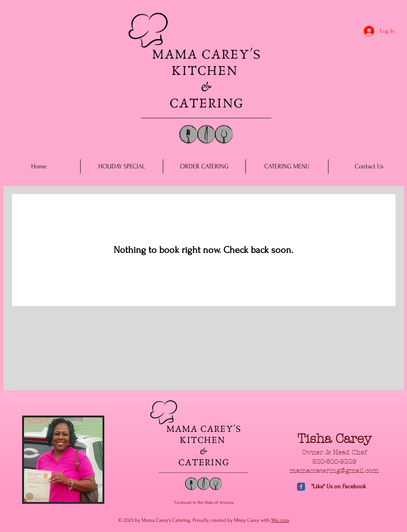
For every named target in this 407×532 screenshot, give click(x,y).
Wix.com (280, 520)
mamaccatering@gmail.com (334, 471)
